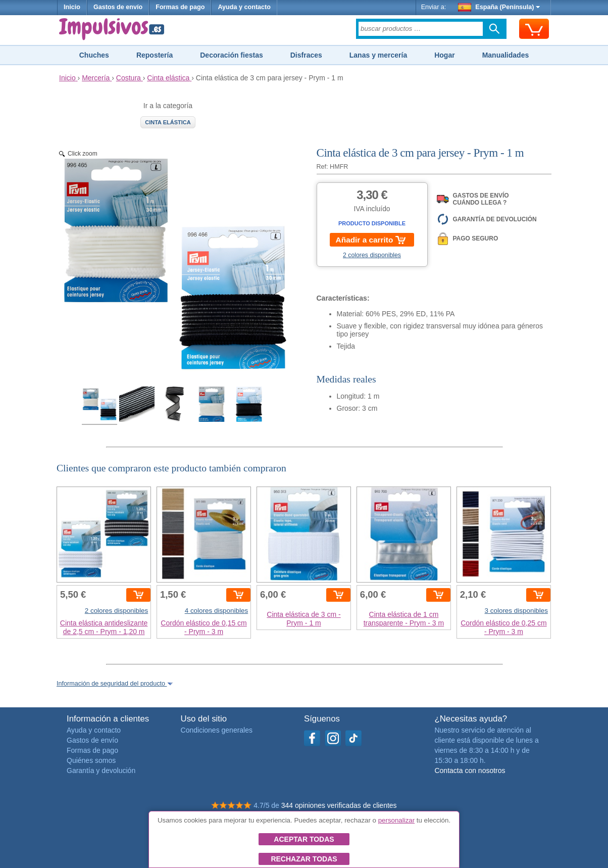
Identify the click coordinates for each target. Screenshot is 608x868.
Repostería (155, 55)
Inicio (72, 7)
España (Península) (499, 7)
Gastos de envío (118, 7)
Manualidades (506, 55)
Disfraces (306, 55)
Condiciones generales (217, 730)
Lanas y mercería (378, 55)
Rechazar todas (304, 859)
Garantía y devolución (101, 770)
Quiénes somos (91, 760)
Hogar (444, 55)
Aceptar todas (304, 839)
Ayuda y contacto (244, 7)
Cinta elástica (168, 122)
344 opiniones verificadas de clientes (339, 805)
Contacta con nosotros (470, 770)
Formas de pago (180, 7)
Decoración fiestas (232, 55)
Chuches (94, 55)
